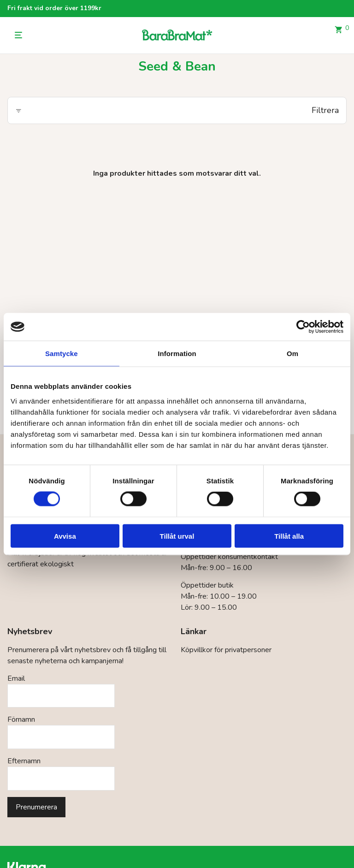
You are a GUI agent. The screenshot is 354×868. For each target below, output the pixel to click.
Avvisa (65, 536)
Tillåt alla (289, 536)
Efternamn (24, 761)
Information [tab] (177, 354)
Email (16, 678)
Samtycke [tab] (62, 354)
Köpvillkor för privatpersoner (226, 650)
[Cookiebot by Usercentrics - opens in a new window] (303, 327)
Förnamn (21, 719)
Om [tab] (292, 354)
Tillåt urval (177, 536)
